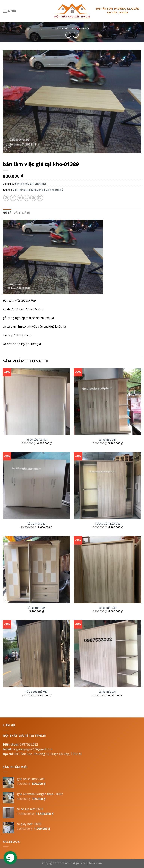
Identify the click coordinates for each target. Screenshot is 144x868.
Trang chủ (62, 28)
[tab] (7, 213)
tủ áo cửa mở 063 (36, 692)
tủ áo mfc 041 (108, 440)
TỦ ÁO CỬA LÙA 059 (108, 524)
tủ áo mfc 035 (36, 608)
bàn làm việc (22, 184)
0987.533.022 (29, 744)
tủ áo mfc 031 (108, 692)
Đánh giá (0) (22, 213)
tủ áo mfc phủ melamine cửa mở (45, 190)
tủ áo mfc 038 (108, 608)
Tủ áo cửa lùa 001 (37, 440)
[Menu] (9, 11)
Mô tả (7, 213)
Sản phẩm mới (80, 28)
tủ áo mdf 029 (36, 524)
